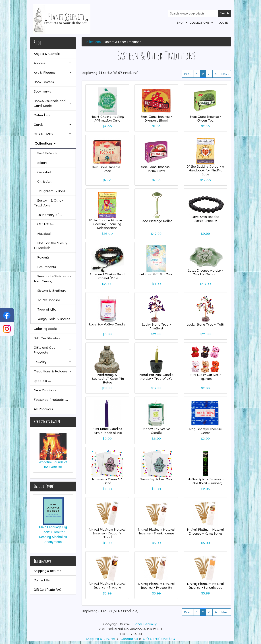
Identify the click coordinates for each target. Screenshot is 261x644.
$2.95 (206, 489)
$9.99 (205, 233)
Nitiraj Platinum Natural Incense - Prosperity (156, 585)
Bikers (41, 163)
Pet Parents (45, 267)
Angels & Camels (47, 54)
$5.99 (107, 543)
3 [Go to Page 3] (209, 74)
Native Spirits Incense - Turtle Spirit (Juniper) (206, 481)
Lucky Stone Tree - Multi (206, 324)
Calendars (42, 115)
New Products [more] (47, 422)
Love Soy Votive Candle (107, 324)
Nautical (42, 233)
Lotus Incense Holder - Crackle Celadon (206, 272)
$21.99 (156, 334)
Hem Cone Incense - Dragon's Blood (156, 118)
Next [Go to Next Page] (225, 74)
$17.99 (156, 233)
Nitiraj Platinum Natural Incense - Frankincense (156, 531)
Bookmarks (42, 91)
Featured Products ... (51, 399)
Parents (42, 257)
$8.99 (107, 334)
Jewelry (53, 362)
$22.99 (107, 284)
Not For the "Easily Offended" (51, 245)
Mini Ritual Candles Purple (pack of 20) (107, 431)
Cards (53, 125)
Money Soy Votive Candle (156, 431)
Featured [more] (44, 486)
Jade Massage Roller (156, 221)
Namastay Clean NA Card (107, 481)
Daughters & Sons (50, 191)
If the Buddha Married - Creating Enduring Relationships (107, 224)
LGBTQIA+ (44, 224)
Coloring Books (46, 329)
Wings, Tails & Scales (52, 319)
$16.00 (107, 233)
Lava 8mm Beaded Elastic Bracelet (205, 219)
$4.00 (107, 126)
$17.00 (205, 180)
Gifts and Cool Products (53, 350)
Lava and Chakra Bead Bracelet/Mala (107, 276)
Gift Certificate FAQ (48, 590)
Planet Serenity (145, 624)
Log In (223, 23)
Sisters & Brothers (50, 290)
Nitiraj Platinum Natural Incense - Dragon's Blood (107, 533)
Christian (43, 181)
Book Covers (44, 82)
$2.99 (205, 388)
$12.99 (156, 388)
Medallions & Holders (53, 371)
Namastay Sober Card (156, 479)
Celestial (43, 172)
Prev (188, 74)
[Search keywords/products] (193, 13)
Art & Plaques (53, 72)
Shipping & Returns (47, 571)
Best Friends (45, 153)
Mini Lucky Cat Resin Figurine (206, 377)
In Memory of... (48, 215)
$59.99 (107, 388)
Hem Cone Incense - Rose (107, 169)
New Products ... (47, 390)
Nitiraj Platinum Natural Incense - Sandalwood (205, 585)
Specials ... (42, 381)
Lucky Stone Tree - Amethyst (156, 326)
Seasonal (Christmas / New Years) (53, 279)
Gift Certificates (47, 338)
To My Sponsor (47, 300)
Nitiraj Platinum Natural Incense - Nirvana (107, 585)
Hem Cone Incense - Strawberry (156, 169)
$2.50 (156, 126)
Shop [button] (181, 23)
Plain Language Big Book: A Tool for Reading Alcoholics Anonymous (53, 521)
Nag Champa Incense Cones (206, 431)
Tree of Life (45, 309)
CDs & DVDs (53, 134)
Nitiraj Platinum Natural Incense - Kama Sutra (205, 531)
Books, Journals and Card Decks (53, 103)
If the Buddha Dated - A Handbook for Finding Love (206, 170)
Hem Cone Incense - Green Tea (206, 118)
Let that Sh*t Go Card (156, 274)
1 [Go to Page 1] (197, 74)
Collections (93, 42)
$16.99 (206, 284)
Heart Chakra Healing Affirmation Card (107, 118)
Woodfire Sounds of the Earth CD (53, 451)
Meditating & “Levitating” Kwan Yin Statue (107, 378)
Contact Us (42, 580)
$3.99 (156, 284)
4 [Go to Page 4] (216, 74)
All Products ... (45, 409)
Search (224, 13)
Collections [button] (200, 23)
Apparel (53, 63)
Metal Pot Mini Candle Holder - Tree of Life (156, 377)
